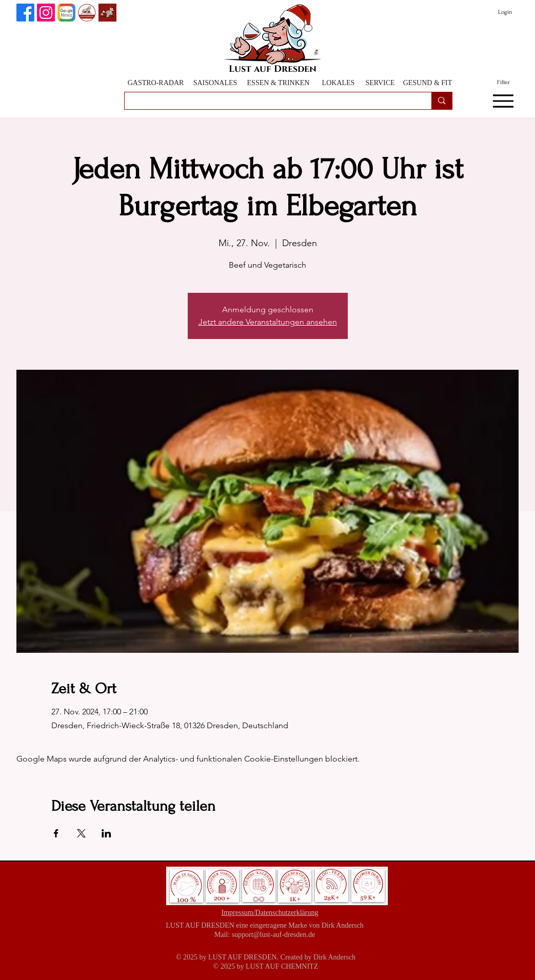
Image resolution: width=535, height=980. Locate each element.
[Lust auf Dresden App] (107, 13)
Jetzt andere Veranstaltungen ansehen (268, 322)
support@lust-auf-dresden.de (274, 935)
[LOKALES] (339, 83)
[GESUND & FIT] (428, 83)
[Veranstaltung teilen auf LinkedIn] (106, 833)
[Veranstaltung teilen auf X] (81, 833)
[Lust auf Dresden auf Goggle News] (66, 13)
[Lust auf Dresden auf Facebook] (25, 13)
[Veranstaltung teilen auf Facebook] (56, 833)
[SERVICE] (380, 83)
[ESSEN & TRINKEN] (279, 83)
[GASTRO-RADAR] (156, 83)
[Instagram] (46, 13)
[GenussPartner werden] (87, 13)
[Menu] (503, 101)
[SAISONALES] (215, 83)
